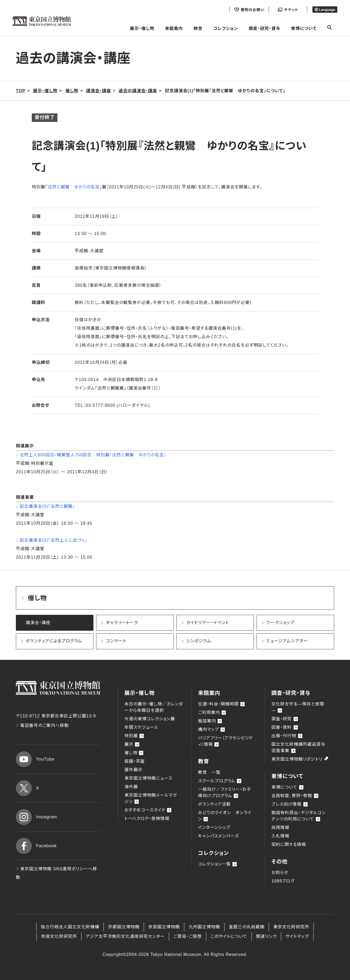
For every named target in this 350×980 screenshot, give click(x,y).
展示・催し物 (142, 28)
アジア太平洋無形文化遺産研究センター (125, 936)
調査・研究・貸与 (264, 28)
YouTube (35, 759)
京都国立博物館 (124, 927)
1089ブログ (283, 881)
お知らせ (280, 873)
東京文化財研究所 (291, 927)
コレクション (226, 28)
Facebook (36, 846)
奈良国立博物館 (164, 927)
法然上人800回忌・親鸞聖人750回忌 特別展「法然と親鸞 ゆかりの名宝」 (93, 455)
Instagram (37, 817)
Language (325, 10)
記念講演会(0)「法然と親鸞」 (47, 506)
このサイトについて (229, 936)
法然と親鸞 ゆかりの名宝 (74, 187)
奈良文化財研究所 (59, 936)
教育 (198, 28)
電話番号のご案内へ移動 (42, 725)
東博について (304, 28)
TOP (21, 91)
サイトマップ (297, 936)
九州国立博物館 (204, 927)
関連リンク (266, 936)
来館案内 (174, 28)
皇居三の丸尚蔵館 (247, 927)
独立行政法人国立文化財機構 (70, 927)
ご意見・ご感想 (188, 936)
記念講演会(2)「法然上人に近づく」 (53, 540)
